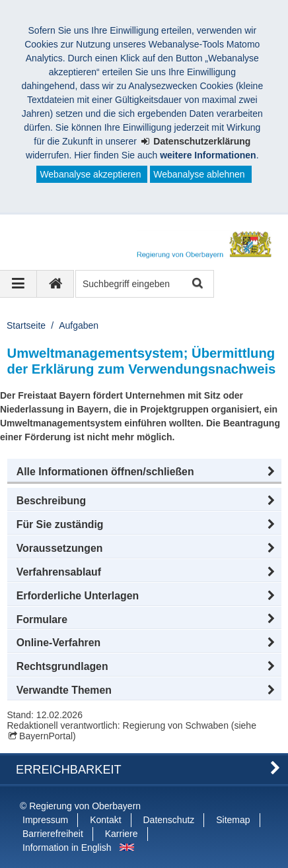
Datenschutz (169, 820)
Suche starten (197, 284)
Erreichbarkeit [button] (69, 770)
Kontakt (105, 820)
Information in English (67, 848)
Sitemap (233, 820)
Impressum (45, 820)
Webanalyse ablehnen (199, 174)
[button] (144, 472)
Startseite (26, 325)
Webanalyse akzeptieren (90, 174)
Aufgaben (79, 325)
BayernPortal (46, 736)
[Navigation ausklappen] (18, 284)
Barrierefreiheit (53, 834)
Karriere (122, 834)
